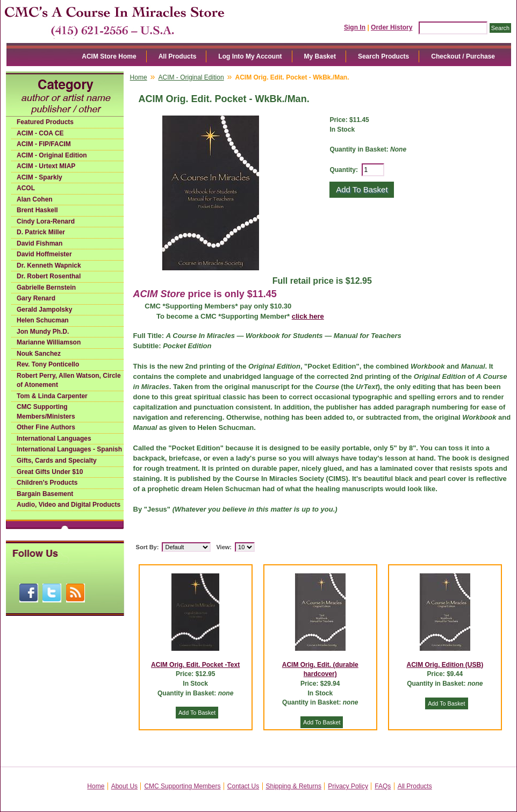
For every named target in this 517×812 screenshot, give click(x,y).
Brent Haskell (37, 210)
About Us (124, 786)
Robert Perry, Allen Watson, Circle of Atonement (69, 380)
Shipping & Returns (294, 786)
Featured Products (45, 122)
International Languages (54, 439)
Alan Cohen (35, 199)
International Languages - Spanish (69, 449)
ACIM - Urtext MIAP (46, 166)
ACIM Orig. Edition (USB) (445, 665)
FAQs (383, 786)
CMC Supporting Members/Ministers (46, 412)
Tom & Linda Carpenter (52, 396)
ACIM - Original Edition (52, 155)
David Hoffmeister (44, 254)
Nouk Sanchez (39, 354)
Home (139, 77)
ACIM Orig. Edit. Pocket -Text (195, 665)
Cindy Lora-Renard (46, 221)
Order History (392, 27)
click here (308, 316)
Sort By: (148, 547)
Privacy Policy (348, 786)
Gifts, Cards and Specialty (57, 461)
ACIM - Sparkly (40, 177)
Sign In (355, 27)
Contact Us (243, 786)
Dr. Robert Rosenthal (49, 276)
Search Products (383, 56)
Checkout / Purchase (463, 56)
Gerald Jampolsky (44, 310)
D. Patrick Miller (41, 232)
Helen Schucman (43, 320)
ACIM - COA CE (40, 133)
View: (224, 547)
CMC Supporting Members (182, 786)
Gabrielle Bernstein (46, 288)
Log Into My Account (250, 56)
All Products (178, 56)
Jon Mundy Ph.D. (43, 332)
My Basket (320, 56)
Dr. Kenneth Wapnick (49, 265)
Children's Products (47, 483)
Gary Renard (36, 298)
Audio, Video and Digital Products (69, 505)
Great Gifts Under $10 (50, 472)
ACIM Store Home (109, 56)
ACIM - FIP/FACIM (44, 144)
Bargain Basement (45, 494)
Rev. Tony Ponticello (48, 364)
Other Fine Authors (46, 427)
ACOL (26, 188)
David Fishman (40, 243)
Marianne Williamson (49, 342)
